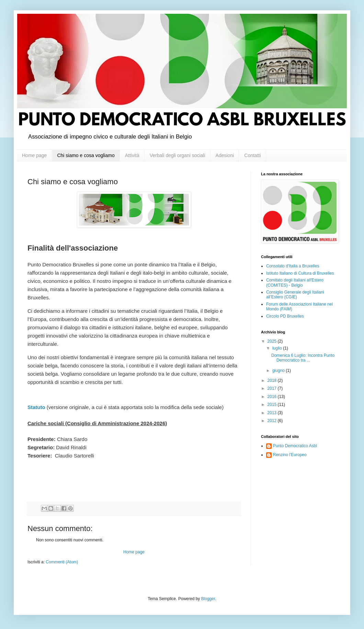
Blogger (208, 599)
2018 (273, 380)
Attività (132, 155)
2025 (273, 341)
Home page (34, 155)
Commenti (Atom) (62, 562)
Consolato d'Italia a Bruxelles (293, 266)
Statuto (36, 407)
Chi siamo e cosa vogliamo (86, 155)
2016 (273, 397)
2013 (273, 413)
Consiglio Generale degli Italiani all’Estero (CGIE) (295, 295)
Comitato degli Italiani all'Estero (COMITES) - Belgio (295, 283)
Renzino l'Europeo (290, 455)
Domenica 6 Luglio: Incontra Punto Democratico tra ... (303, 358)
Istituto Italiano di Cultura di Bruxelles (300, 273)
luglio (278, 348)
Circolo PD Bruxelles (285, 316)
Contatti (252, 155)
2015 (273, 405)
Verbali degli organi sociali (178, 155)
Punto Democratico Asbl (295, 446)
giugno (279, 371)
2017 (273, 388)
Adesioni (225, 155)
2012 (273, 421)
